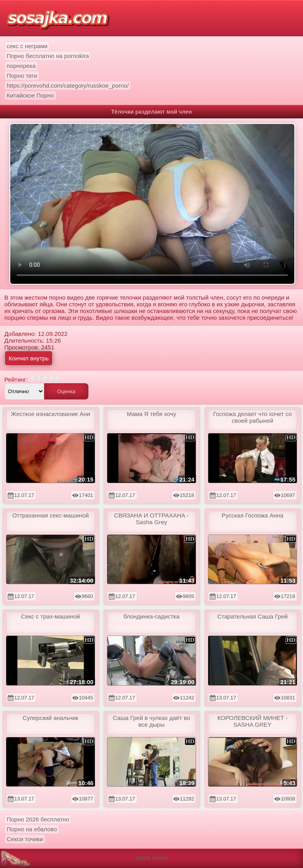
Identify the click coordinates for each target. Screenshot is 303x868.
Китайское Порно (30, 95)
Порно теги (22, 76)
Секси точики (25, 839)
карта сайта (151, 858)
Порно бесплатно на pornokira (48, 56)
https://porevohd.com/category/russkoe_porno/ (68, 85)
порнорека (21, 66)
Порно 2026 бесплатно (38, 819)
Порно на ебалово (32, 829)
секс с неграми (27, 46)
